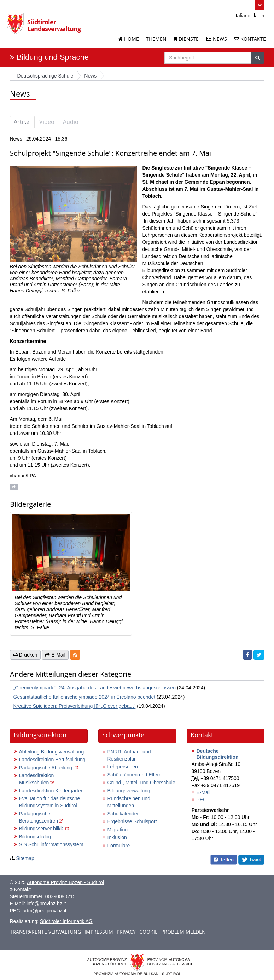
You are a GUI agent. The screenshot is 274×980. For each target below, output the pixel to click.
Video (47, 122)
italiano (243, 16)
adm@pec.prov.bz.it (45, 911)
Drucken (25, 655)
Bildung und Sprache (53, 57)
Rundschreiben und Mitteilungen (129, 802)
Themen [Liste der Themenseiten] (156, 39)
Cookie (148, 932)
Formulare (119, 846)
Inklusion (117, 837)
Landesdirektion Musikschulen (37, 779)
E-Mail (204, 792)
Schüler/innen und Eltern (135, 775)
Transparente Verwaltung (45, 932)
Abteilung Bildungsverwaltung (52, 752)
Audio (71, 122)
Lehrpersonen (123, 767)
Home (129, 39)
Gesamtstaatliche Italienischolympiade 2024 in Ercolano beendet (84, 697)
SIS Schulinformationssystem (51, 844)
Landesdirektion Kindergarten (51, 791)
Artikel (22, 122)
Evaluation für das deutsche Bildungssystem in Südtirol (50, 802)
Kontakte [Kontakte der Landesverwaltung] (250, 39)
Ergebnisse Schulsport (132, 821)
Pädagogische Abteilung (46, 768)
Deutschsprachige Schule (45, 76)
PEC (202, 800)
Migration (118, 830)
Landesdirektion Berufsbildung (52, 760)
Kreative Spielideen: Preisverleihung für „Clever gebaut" (75, 706)
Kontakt (22, 889)
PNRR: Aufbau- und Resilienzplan (129, 755)
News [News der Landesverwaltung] (216, 39)
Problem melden (183, 932)
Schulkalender (123, 814)
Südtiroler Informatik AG (66, 921)
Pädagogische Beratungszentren (39, 817)
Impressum (99, 932)
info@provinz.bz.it (46, 904)
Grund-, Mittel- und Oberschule (141, 783)
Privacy (126, 932)
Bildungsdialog (35, 837)
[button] (259, 5)
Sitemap (25, 858)
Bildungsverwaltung (129, 791)
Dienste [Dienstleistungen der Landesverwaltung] (186, 39)
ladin (259, 16)
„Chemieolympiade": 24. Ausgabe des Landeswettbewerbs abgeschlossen (95, 688)
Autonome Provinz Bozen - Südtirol (65, 882)
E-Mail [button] (55, 655)
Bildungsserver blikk (42, 829)
